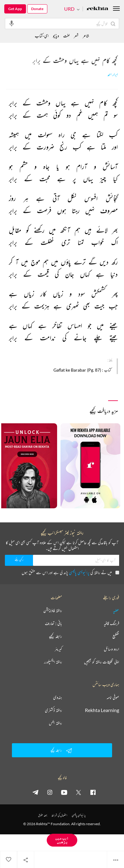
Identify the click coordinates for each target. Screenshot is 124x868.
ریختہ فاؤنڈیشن (53, 610)
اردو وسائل (111, 649)
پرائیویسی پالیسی (79, 572)
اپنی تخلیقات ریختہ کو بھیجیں (102, 662)
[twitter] (78, 792)
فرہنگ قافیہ (111, 623)
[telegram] (35, 792)
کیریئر (58, 649)
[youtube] (64, 792)
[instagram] (50, 792)
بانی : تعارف (53, 623)
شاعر (86, 36)
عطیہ (116, 610)
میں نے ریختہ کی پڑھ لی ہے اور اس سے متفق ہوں (70, 572)
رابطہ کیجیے (55, 636)
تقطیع (116, 636)
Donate (37, 9)
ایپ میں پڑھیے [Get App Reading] (62, 840)
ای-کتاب (42, 36)
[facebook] (93, 792)
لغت (66, 36)
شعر (76, 36)
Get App (15, 9)
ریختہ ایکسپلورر (53, 662)
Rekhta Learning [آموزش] (102, 710)
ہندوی (58, 697)
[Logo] (97, 9)
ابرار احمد (113, 74)
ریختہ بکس (55, 723)
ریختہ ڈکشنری (53, 710)
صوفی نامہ (113, 697)
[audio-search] (12, 23)
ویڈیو (56, 36)
